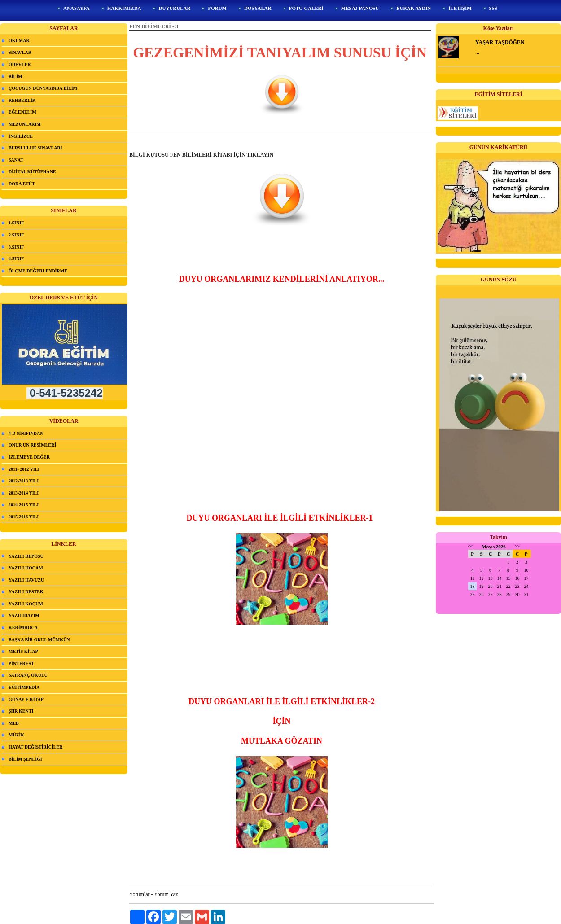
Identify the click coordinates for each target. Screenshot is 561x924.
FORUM (217, 8)
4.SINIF (16, 259)
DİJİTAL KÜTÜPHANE (32, 172)
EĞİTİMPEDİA (24, 687)
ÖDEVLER (20, 64)
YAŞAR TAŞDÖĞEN (500, 42)
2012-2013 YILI (24, 481)
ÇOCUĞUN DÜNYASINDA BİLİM (43, 88)
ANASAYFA (77, 8)
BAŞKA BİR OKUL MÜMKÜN (39, 640)
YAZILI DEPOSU (26, 556)
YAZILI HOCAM (26, 568)
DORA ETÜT (22, 184)
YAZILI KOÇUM (26, 604)
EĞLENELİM (22, 112)
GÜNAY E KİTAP (26, 699)
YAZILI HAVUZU (26, 580)
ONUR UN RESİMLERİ (32, 445)
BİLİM (15, 77)
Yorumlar (139, 894)
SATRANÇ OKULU (28, 675)
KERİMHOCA (23, 628)
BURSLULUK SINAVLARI (35, 148)
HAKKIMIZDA (124, 8)
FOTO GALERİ (306, 8)
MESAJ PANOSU (360, 8)
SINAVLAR (20, 52)
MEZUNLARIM (25, 124)
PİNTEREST (21, 663)
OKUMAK (19, 41)
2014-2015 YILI (24, 505)
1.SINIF (16, 223)
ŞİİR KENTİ (21, 711)
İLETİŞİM (460, 8)
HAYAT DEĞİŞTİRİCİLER (35, 747)
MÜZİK (16, 735)
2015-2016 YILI (24, 517)
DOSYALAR (258, 8)
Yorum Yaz (166, 894)
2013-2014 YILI (24, 493)
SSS (493, 8)
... (477, 52)
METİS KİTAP (23, 651)
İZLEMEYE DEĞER (29, 457)
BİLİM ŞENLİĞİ (25, 759)
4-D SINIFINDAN (26, 433)
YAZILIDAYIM (24, 615)
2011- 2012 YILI (24, 469)
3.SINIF (16, 247)
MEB (14, 723)
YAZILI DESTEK (26, 592)
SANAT (16, 160)
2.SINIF (16, 235)
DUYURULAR (175, 8)
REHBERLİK (22, 100)
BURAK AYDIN (414, 8)
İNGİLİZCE (21, 136)
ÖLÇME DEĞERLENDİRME (38, 271)
